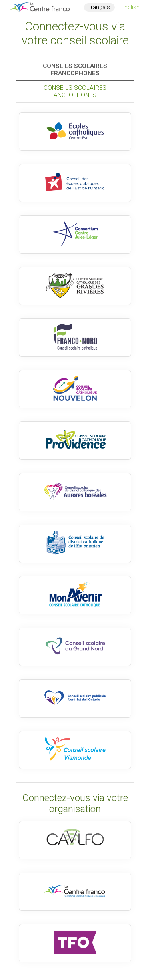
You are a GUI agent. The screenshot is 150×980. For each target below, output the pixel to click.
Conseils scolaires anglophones (75, 91)
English (130, 7)
